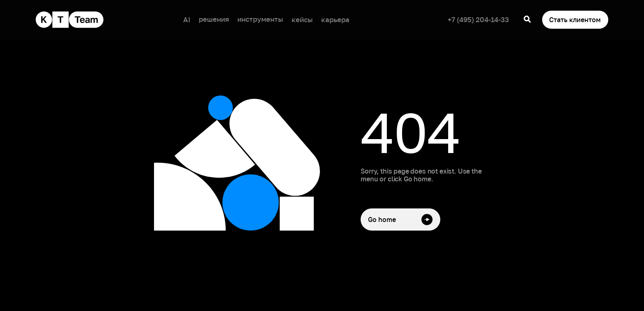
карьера (335, 19)
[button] (214, 20)
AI (187, 19)
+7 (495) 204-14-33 (478, 19)
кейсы (302, 19)
